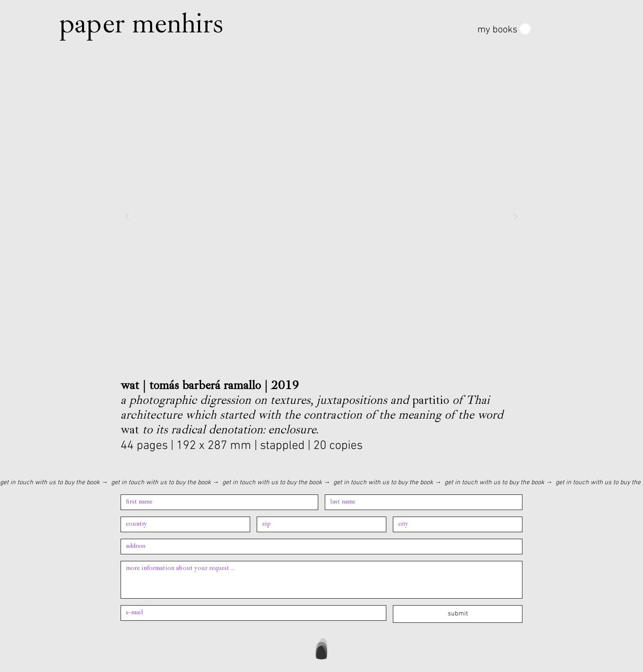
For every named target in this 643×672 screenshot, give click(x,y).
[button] (504, 29)
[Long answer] (321, 580)
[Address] (183, 524)
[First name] (217, 502)
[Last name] (421, 502)
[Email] (251, 613)
